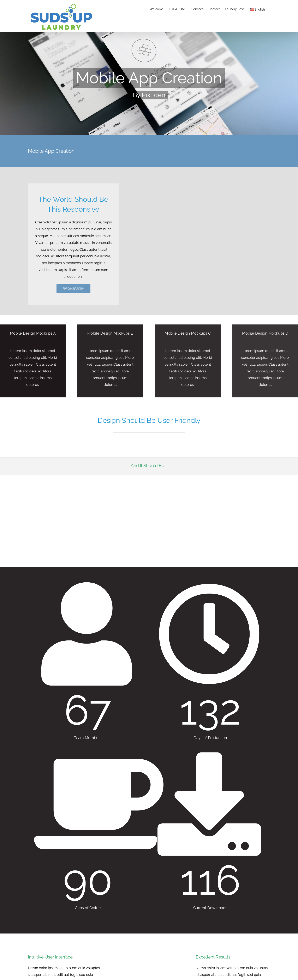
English (257, 10)
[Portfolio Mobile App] (149, 84)
